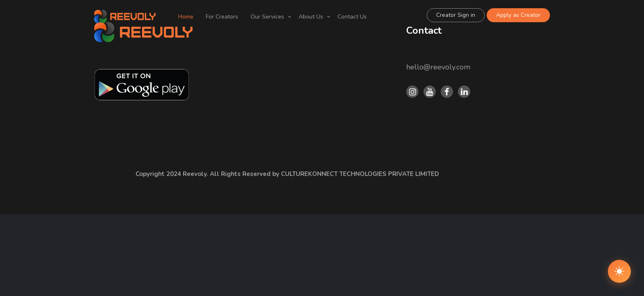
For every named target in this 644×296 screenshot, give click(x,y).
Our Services (267, 17)
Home (186, 17)
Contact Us (352, 17)
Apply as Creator (518, 15)
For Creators (222, 17)
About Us (311, 17)
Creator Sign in (456, 15)
